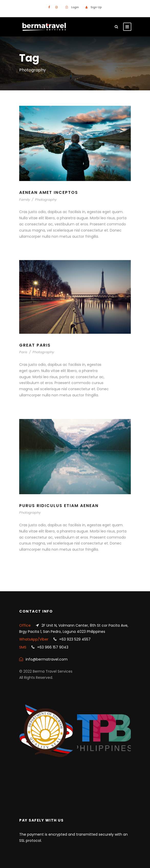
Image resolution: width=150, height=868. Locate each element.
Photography (46, 200)
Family (25, 200)
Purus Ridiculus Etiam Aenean (59, 506)
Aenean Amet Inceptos (49, 192)
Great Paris (35, 345)
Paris (23, 352)
